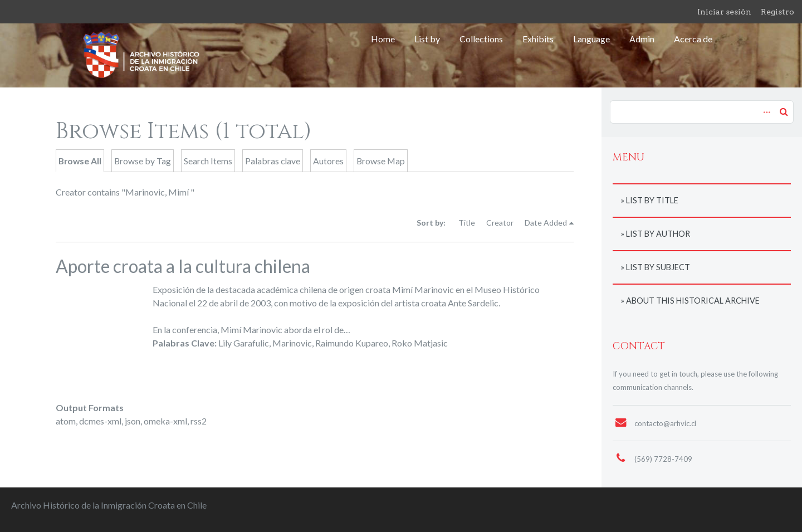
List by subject (658, 267)
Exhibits (538, 39)
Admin (642, 39)
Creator (500, 223)
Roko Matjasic (420, 343)
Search (784, 111)
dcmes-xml (100, 421)
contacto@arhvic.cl (665, 423)
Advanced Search (765, 106)
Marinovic (292, 343)
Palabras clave (273, 161)
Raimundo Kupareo (352, 343)
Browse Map (381, 161)
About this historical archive (693, 301)
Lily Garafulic (244, 343)
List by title (652, 200)
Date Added (546, 223)
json (133, 421)
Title (467, 223)
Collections (481, 39)
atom (66, 421)
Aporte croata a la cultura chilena (183, 266)
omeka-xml (165, 421)
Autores (328, 161)
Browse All (80, 161)
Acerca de (693, 39)
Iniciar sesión (724, 12)
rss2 (199, 421)
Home (383, 39)
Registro (777, 12)
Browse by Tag (143, 161)
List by (427, 39)
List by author (658, 234)
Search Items (208, 161)
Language (591, 39)
